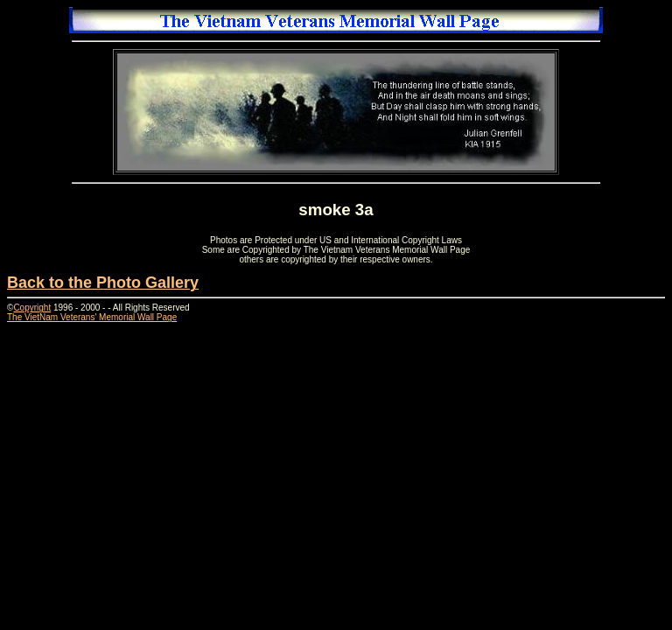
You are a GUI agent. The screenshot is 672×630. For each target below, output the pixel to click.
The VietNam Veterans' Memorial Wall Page (92, 317)
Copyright (32, 308)
